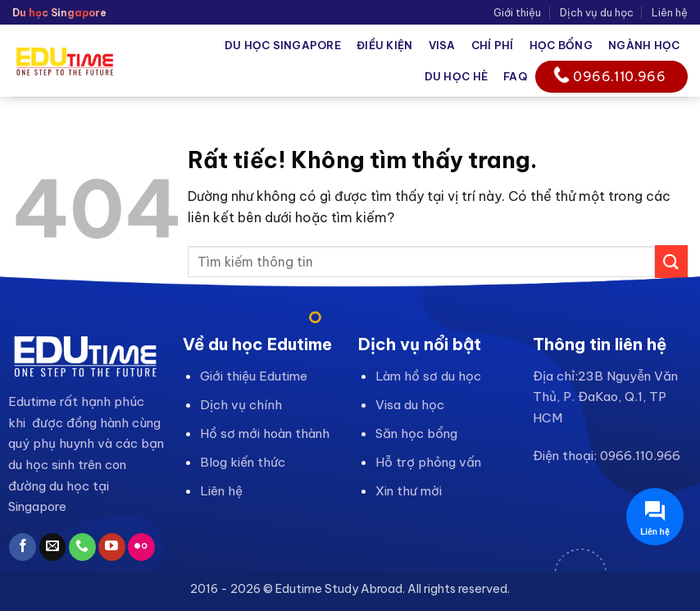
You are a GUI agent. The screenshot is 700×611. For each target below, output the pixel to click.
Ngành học (644, 45)
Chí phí (493, 45)
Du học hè (456, 76)
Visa (442, 45)
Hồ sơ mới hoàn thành (265, 433)
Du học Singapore (283, 45)
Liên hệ (670, 12)
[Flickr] (141, 547)
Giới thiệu (517, 12)
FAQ (515, 76)
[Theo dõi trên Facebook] (23, 547)
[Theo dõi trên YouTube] (112, 547)
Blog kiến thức (243, 462)
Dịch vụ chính (241, 405)
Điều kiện (384, 45)
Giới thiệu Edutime (254, 376)
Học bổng (561, 45)
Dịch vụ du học (597, 12)
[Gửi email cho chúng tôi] (53, 547)
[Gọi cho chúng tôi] (82, 547)
